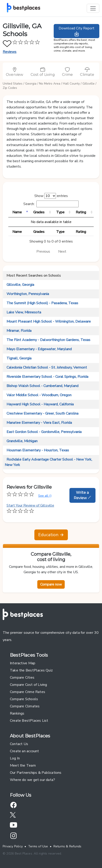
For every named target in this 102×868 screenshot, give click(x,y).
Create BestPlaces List (29, 721)
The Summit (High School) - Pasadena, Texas (42, 303)
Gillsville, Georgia (20, 285)
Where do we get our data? (32, 780)
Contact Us (19, 744)
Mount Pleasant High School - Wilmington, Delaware (49, 321)
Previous (43, 251)
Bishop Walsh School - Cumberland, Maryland (42, 386)
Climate (87, 72)
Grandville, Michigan (22, 441)
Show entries (51, 196)
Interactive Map (23, 663)
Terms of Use (38, 846)
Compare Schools (24, 699)
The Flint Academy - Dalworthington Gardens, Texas (48, 340)
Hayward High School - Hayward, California (40, 404)
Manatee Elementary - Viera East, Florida (39, 423)
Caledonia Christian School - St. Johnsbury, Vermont (47, 367)
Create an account (24, 751)
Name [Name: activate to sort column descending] (17, 212)
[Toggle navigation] (93, 8)
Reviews (10, 52)
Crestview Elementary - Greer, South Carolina (42, 413)
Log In (15, 758)
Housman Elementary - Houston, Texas (38, 450)
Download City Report (76, 31)
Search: (51, 204)
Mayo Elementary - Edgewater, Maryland (39, 349)
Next (62, 251)
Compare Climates (25, 706)
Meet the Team (23, 765)
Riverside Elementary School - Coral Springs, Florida (47, 377)
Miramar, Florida (19, 331)
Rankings (17, 713)
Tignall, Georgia (19, 358)
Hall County (71, 84)
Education (51, 535)
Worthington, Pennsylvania (28, 294)
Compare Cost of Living (29, 685)
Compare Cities (22, 678)
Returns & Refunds (68, 846)
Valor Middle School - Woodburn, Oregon (39, 395)
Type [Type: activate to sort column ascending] (60, 212)
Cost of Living (43, 72)
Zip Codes (10, 88)
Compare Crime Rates (28, 692)
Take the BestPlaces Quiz (31, 670)
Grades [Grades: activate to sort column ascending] (39, 212)
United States (13, 84)
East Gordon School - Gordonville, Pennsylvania (44, 432)
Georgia (31, 84)
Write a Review (82, 495)
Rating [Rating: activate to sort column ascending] (81, 212)
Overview (15, 72)
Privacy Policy (13, 846)
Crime (67, 72)
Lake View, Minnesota (24, 312)
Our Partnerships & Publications (36, 773)
